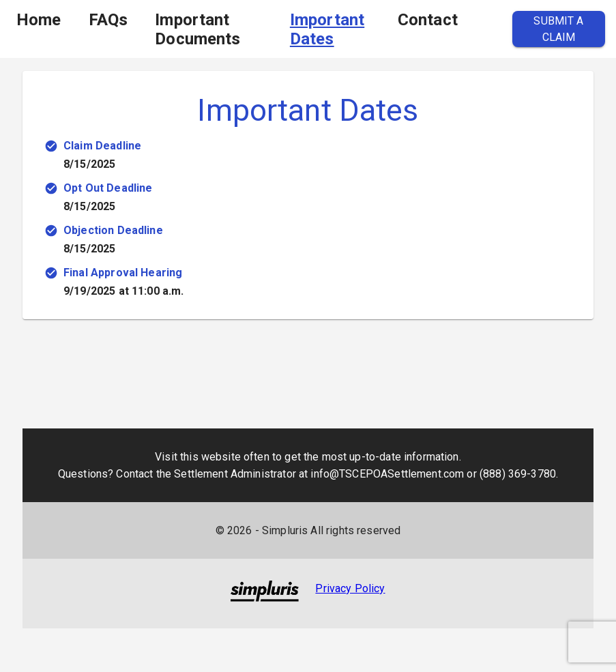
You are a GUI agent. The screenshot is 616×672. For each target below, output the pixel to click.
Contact (428, 20)
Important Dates (327, 29)
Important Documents (197, 29)
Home (39, 20)
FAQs (108, 20)
